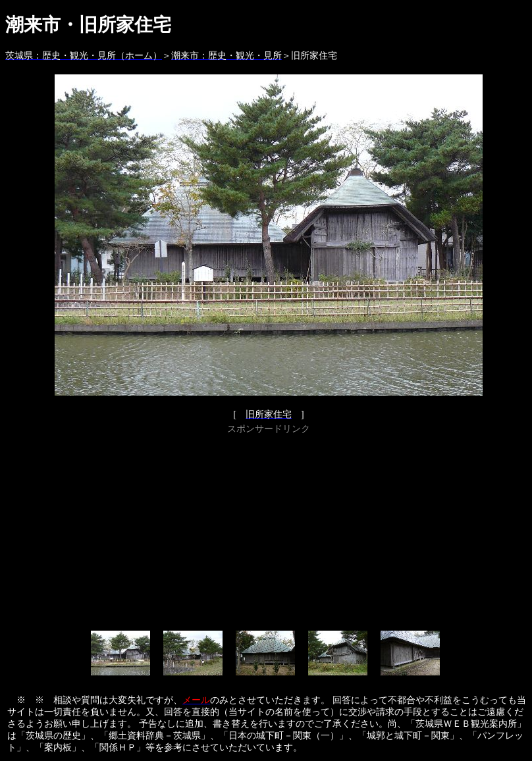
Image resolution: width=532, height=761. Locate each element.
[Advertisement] (269, 530)
